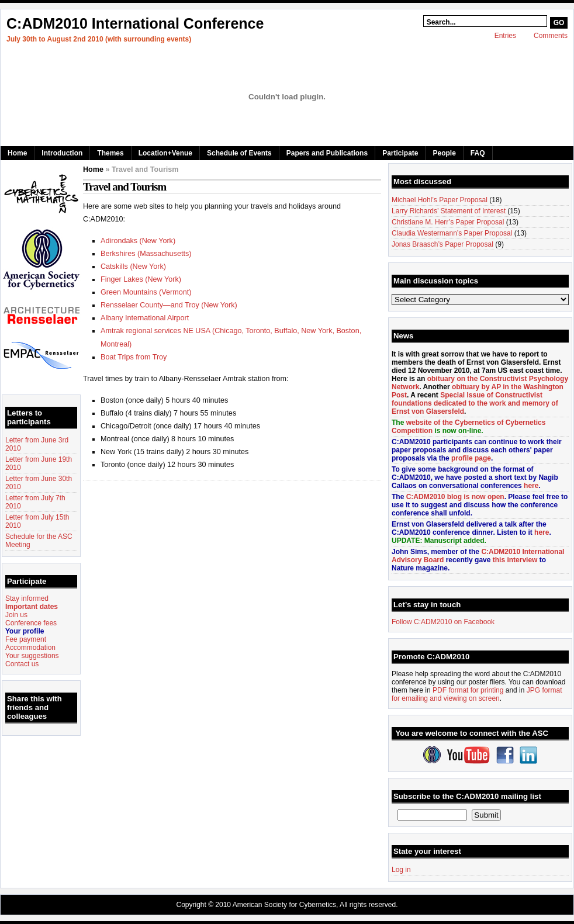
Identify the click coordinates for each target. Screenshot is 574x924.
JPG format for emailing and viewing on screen (477, 694)
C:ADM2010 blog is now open (455, 497)
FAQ (478, 153)
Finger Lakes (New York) (141, 279)
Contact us (22, 664)
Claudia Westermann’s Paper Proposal (452, 233)
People (444, 153)
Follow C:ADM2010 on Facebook (443, 622)
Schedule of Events (239, 153)
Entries (505, 36)
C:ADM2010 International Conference (135, 23)
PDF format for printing (468, 690)
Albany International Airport (145, 318)
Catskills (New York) (133, 267)
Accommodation (30, 648)
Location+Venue (165, 153)
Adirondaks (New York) (138, 241)
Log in (401, 870)
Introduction (62, 153)
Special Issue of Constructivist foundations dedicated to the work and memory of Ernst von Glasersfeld (475, 403)
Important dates (32, 607)
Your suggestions (32, 656)
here (531, 486)
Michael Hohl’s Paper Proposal (440, 200)
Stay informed (27, 598)
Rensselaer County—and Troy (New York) (169, 305)
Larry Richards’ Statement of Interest (449, 211)
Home (17, 153)
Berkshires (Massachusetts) (146, 254)
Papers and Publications (327, 153)
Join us (16, 615)
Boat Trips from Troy (134, 357)
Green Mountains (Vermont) (146, 292)
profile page (471, 458)
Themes (110, 153)
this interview (515, 560)
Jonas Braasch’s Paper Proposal (442, 244)
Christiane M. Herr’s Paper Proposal (448, 222)
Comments (551, 36)
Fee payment (26, 639)
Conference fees (31, 623)
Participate (400, 153)
